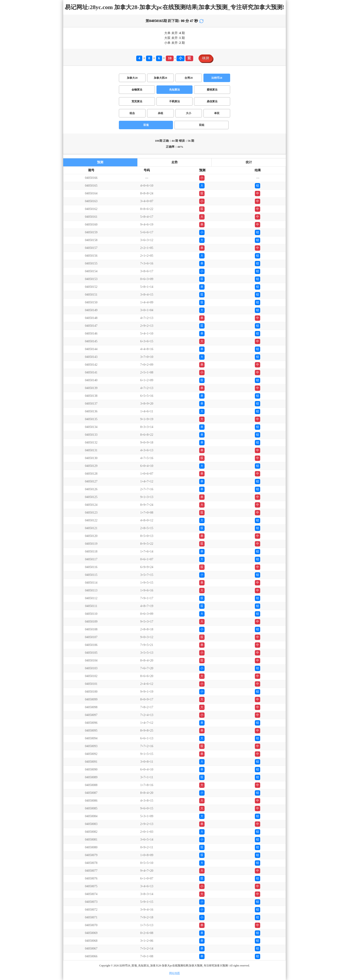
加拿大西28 (160, 78)
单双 (217, 113)
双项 (146, 125)
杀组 (160, 113)
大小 (189, 113)
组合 (132, 113)
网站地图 (174, 973)
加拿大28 (132, 78)
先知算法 (174, 90)
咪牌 (206, 58)
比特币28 (217, 78)
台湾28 (189, 78)
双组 (202, 125)
